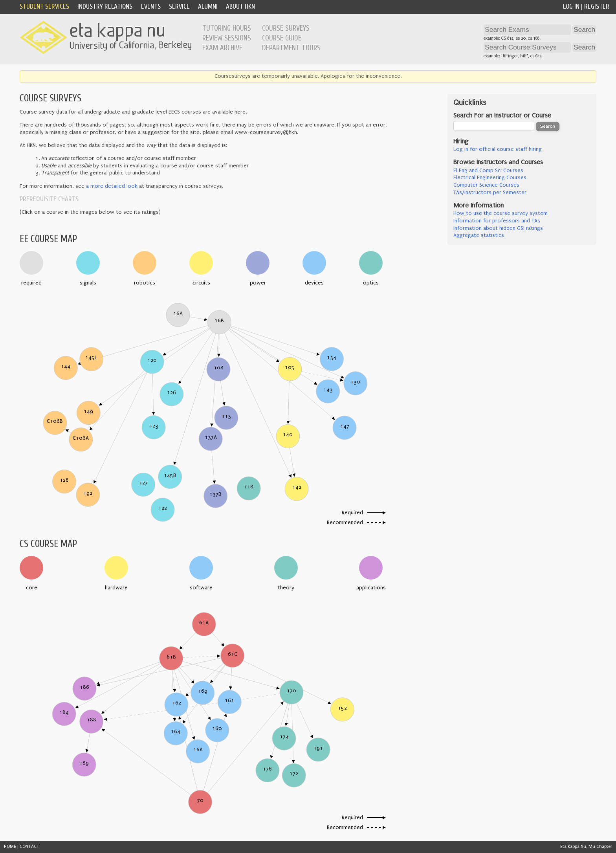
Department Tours (291, 48)
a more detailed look (112, 186)
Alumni (208, 6)
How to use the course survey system (500, 213)
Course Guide (282, 38)
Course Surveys (286, 28)
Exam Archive (222, 48)
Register (597, 6)
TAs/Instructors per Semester (490, 193)
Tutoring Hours (227, 28)
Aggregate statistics (479, 235)
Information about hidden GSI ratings (498, 228)
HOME (10, 847)
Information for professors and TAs (497, 221)
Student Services (44, 6)
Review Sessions (227, 38)
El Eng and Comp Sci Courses (488, 171)
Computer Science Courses (486, 185)
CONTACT (29, 847)
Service (179, 6)
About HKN (240, 6)
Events (151, 6)
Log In (571, 6)
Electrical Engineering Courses (490, 178)
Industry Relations (105, 6)
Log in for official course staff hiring (498, 149)
